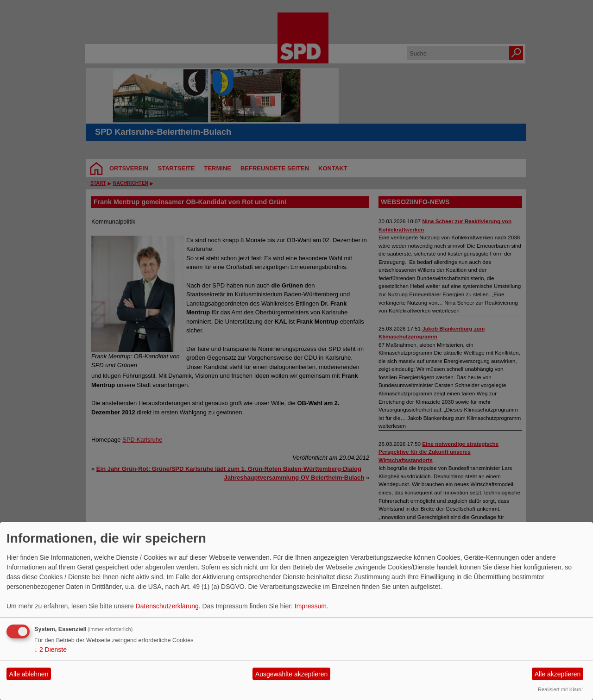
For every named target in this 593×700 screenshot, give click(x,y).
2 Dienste (50, 650)
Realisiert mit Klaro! (560, 689)
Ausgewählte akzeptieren (291, 674)
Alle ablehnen (29, 674)
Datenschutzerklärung (167, 606)
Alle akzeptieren (558, 674)
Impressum (311, 606)
